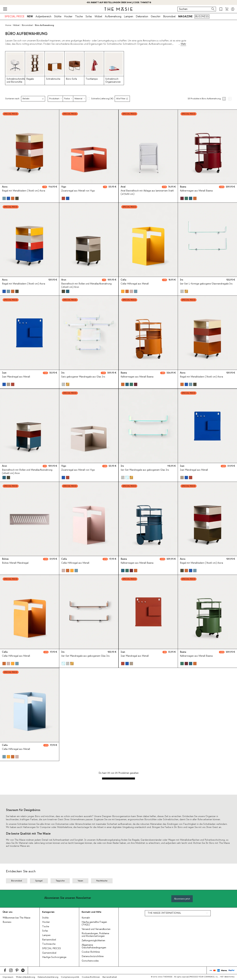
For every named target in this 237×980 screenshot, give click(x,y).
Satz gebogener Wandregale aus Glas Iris (83, 377)
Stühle (58, 16)
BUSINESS (202, 16)
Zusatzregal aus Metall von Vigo (78, 191)
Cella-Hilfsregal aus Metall (135, 284)
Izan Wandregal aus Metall (16, 377)
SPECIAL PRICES (52, 949)
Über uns (7, 912)
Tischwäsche (49, 944)
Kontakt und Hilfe (91, 912)
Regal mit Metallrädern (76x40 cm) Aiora (24, 191)
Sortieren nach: (13, 99)
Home (8, 25)
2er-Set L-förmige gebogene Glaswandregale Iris (206, 284)
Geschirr (156, 16)
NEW (30, 16)
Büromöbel (169, 16)
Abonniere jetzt (182, 899)
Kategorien (48, 912)
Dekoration (142, 16)
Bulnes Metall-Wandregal (15, 563)
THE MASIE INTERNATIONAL (164, 913)
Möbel (98, 16)
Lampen (129, 16)
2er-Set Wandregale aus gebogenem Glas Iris (145, 470)
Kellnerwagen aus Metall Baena (196, 191)
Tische (79, 16)
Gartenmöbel (49, 953)
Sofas (89, 16)
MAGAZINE (185, 16)
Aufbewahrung (113, 16)
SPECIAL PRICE (14, 16)
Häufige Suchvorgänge (54, 957)
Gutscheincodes (90, 961)
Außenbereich (43, 16)
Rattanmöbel (49, 940)
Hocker (68, 16)
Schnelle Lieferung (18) (102, 99)
